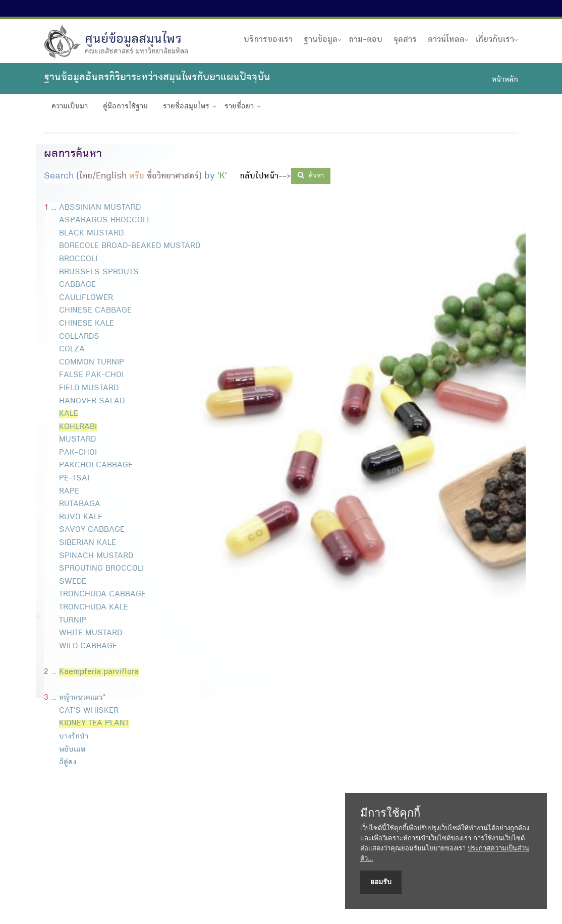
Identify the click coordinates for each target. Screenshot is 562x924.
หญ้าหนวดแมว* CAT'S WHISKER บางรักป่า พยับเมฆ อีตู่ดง (87, 737)
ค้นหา (311, 175)
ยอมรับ (381, 882)
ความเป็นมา (70, 107)
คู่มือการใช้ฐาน (125, 107)
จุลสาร (405, 40)
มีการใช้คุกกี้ (390, 813)
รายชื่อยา (239, 107)
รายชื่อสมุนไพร (186, 107)
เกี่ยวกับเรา (495, 40)
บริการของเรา (268, 40)
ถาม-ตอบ (366, 40)
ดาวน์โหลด (446, 40)
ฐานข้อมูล (321, 40)
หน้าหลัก (505, 80)
